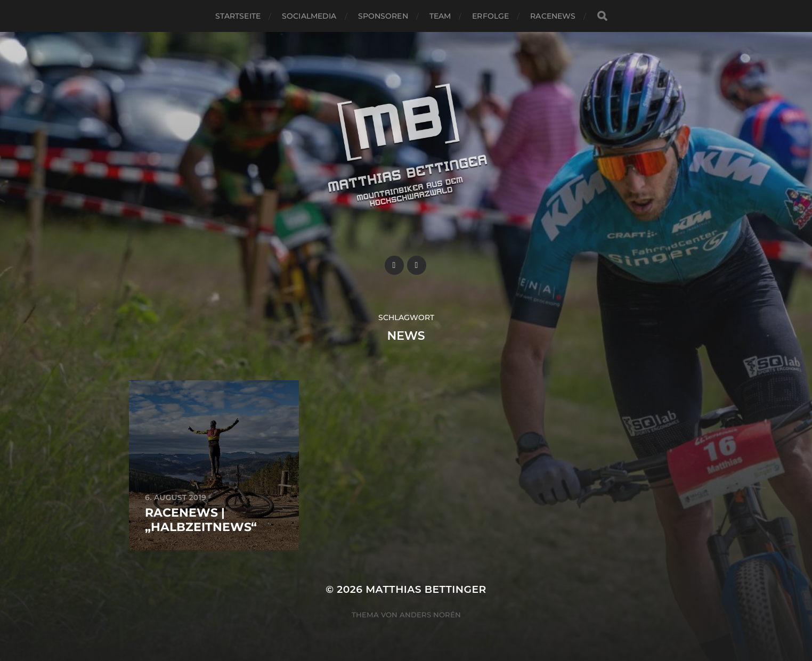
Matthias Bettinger (426, 589)
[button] (789, 15)
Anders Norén (430, 615)
